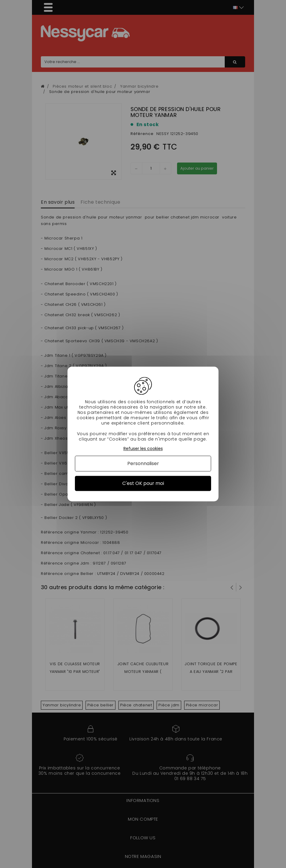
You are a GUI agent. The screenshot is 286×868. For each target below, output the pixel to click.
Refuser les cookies (143, 449)
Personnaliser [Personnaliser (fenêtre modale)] (143, 463)
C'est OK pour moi (143, 483)
